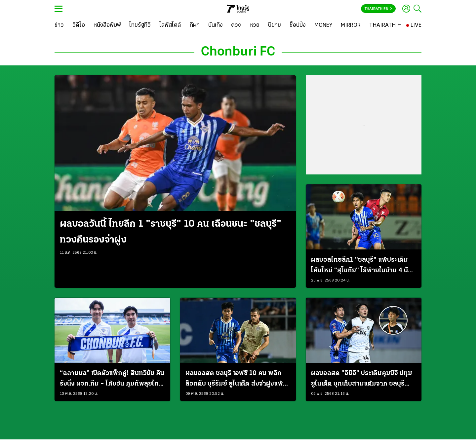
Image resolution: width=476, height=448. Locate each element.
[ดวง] (236, 25)
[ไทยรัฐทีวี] (140, 25)
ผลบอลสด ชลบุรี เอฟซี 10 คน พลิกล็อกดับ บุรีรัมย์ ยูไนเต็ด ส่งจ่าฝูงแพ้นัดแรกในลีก (234, 380)
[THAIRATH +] (385, 25)
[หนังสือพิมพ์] (107, 25)
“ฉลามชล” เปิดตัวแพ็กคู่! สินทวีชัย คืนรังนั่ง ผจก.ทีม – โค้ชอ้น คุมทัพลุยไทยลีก (112, 380)
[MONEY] (323, 25)
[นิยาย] (275, 25)
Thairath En (378, 9)
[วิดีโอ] (79, 25)
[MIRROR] (351, 25)
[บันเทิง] (216, 25)
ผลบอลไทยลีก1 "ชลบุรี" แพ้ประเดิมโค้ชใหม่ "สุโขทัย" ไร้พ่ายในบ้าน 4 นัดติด (362, 266)
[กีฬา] (195, 25)
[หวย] (255, 25)
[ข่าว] (59, 25)
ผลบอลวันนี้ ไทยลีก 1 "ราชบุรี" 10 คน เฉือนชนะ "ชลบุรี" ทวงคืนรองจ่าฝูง (171, 232)
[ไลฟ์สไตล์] (170, 25)
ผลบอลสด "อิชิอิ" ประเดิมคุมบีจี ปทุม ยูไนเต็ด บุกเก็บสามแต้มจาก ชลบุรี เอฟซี (362, 380)
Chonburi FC (238, 52)
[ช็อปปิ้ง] (298, 25)
